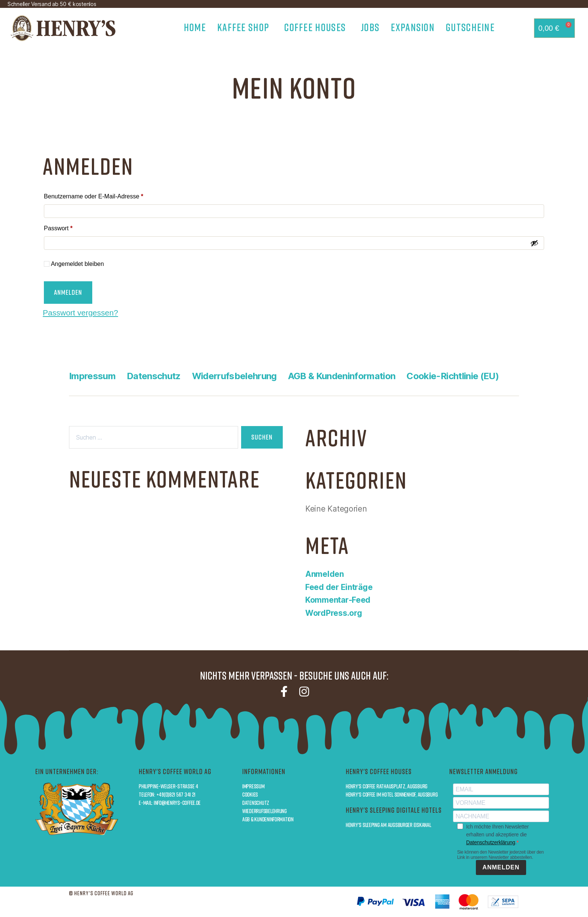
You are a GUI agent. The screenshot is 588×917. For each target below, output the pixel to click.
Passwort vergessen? (80, 313)
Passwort (73, 227)
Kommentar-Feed (338, 600)
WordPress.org (334, 613)
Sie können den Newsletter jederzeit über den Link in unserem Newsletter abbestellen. (500, 855)
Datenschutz (154, 376)
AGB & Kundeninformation (342, 376)
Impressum (92, 376)
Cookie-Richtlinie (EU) (452, 376)
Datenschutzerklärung (491, 842)
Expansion (413, 27)
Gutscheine (470, 27)
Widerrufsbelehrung (234, 376)
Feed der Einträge (339, 587)
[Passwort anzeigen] (534, 243)
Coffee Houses (317, 27)
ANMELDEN (501, 867)
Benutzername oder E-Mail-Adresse (109, 195)
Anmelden (68, 292)
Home (195, 27)
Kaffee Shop (245, 27)
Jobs (370, 27)
